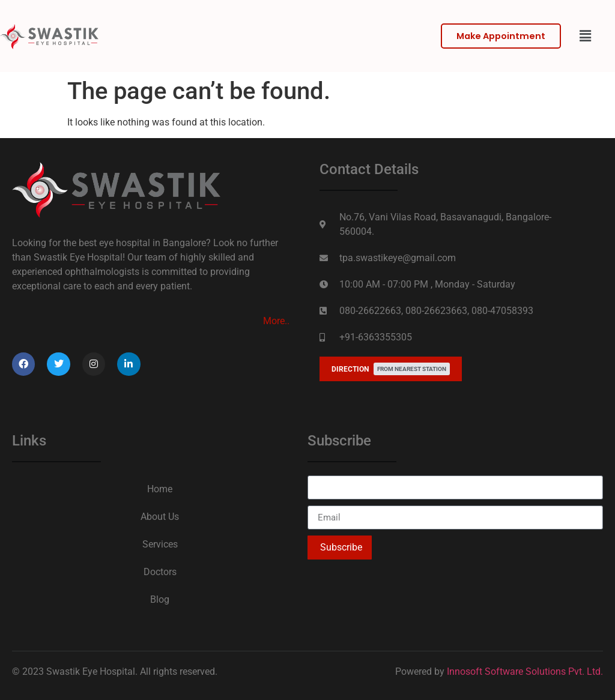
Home (160, 489)
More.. (276, 321)
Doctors (160, 572)
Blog (160, 599)
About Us (160, 517)
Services (160, 544)
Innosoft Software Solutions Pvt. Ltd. (525, 671)
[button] (585, 36)
